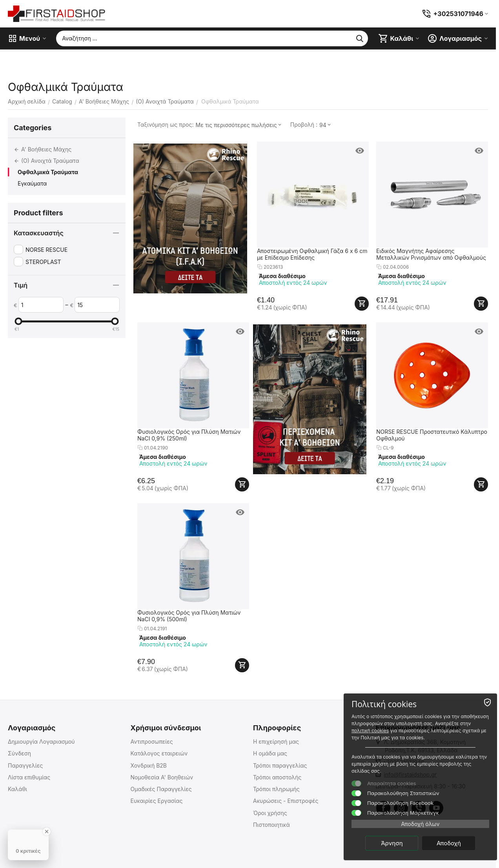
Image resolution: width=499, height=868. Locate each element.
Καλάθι (17, 789)
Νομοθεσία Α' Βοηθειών (162, 777)
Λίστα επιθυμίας (29, 777)
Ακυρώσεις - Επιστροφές (286, 801)
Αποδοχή (451, 843)
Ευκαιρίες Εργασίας (156, 801)
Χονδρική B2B (148, 765)
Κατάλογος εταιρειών (159, 753)
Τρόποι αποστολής (277, 777)
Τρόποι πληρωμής (276, 789)
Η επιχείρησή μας (276, 742)
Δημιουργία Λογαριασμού (41, 742)
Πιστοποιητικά (271, 825)
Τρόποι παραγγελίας (280, 765)
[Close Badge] (47, 832)
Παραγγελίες (25, 765)
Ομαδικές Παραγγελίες (161, 789)
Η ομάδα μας (270, 753)
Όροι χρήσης (270, 813)
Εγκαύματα (32, 183)
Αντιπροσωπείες (151, 742)
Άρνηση (394, 843)
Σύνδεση (19, 753)
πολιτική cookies (412, 731)
